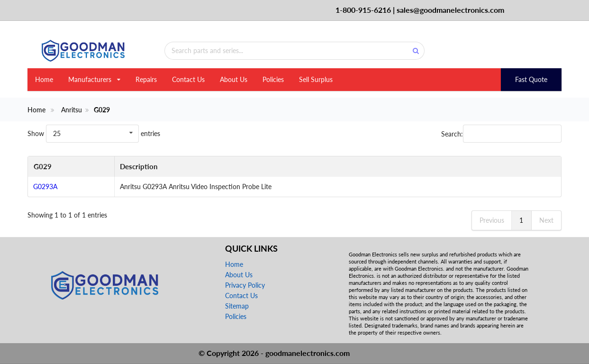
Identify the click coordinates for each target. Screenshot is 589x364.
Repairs (146, 79)
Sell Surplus (316, 79)
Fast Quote (531, 79)
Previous (492, 220)
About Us (234, 79)
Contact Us (188, 79)
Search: (501, 134)
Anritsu (72, 110)
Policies (273, 79)
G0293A (45, 187)
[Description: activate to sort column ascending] (338, 167)
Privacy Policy (245, 285)
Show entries (94, 133)
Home (44, 79)
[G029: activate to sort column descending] (71, 167)
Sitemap (237, 306)
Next (546, 220)
